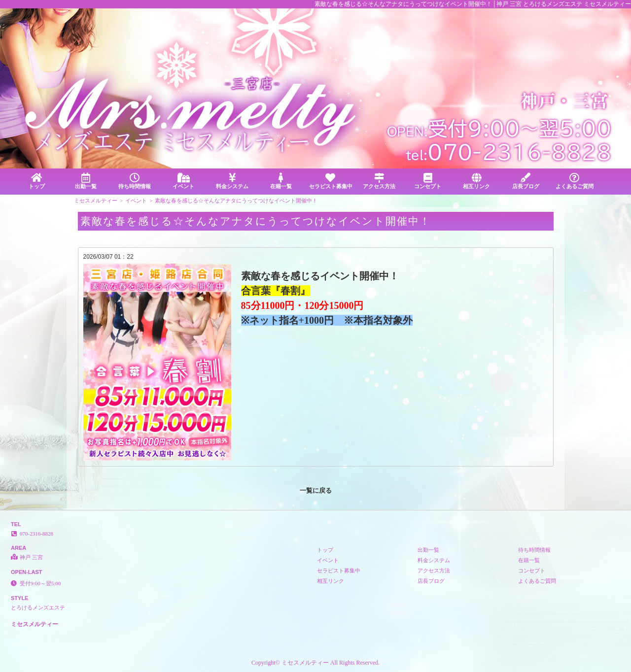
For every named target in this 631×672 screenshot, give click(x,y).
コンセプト (428, 181)
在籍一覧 (281, 181)
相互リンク (476, 181)
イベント (183, 181)
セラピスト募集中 (331, 181)
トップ (37, 181)
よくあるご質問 (575, 181)
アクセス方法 (379, 181)
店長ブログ (526, 181)
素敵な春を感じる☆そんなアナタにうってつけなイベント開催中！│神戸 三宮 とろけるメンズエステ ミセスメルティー (473, 4)
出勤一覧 (86, 181)
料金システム (232, 181)
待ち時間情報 (134, 181)
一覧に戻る (316, 490)
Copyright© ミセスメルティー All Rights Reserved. (315, 663)
